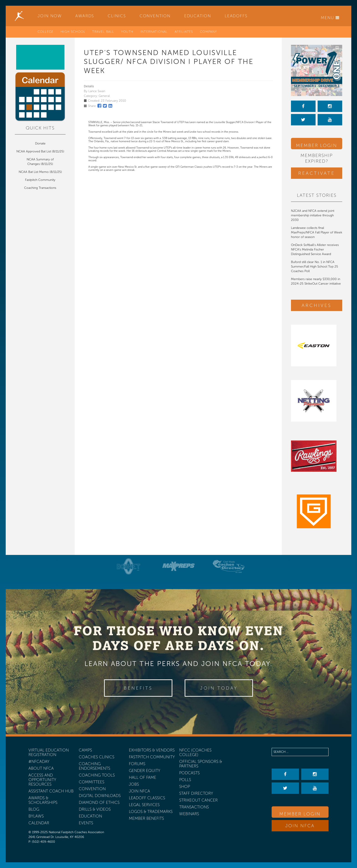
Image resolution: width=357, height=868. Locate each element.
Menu (330, 18)
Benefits (138, 688)
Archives (317, 305)
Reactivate (317, 173)
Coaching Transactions (40, 188)
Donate (40, 143)
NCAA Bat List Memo (34, 172)
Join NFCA (300, 826)
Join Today (219, 688)
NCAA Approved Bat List (34, 151)
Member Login (317, 145)
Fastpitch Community (40, 180)
